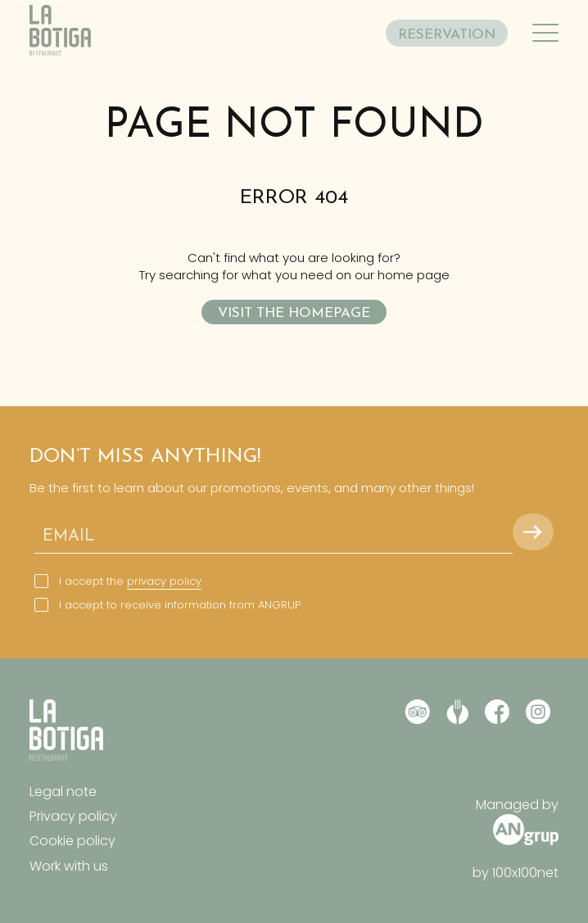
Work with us (69, 866)
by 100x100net (516, 873)
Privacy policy (73, 816)
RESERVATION (447, 35)
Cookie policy (72, 841)
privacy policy (164, 581)
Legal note (63, 792)
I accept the (130, 581)
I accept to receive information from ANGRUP (180, 605)
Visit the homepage (294, 313)
